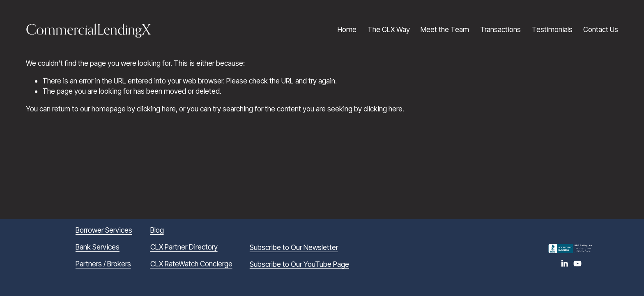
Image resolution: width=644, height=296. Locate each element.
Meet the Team (445, 29)
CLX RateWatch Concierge (191, 264)
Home (347, 29)
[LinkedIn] (564, 264)
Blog (157, 230)
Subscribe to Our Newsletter (294, 247)
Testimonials (552, 29)
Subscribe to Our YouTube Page (299, 264)
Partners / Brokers (103, 264)
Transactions (500, 29)
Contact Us (601, 29)
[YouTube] (577, 264)
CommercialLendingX (88, 29)
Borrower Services (104, 230)
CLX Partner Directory (184, 247)
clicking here (156, 109)
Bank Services (98, 247)
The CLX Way (389, 29)
